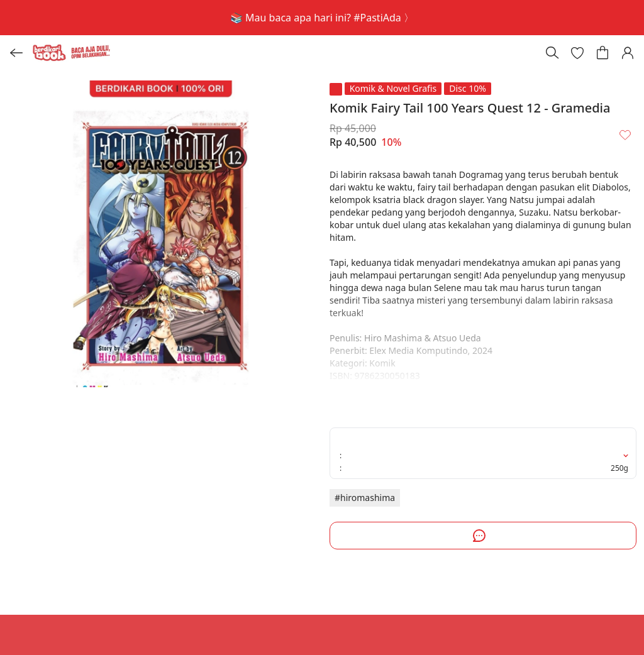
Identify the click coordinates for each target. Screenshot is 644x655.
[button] (577, 53)
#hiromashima (365, 498)
